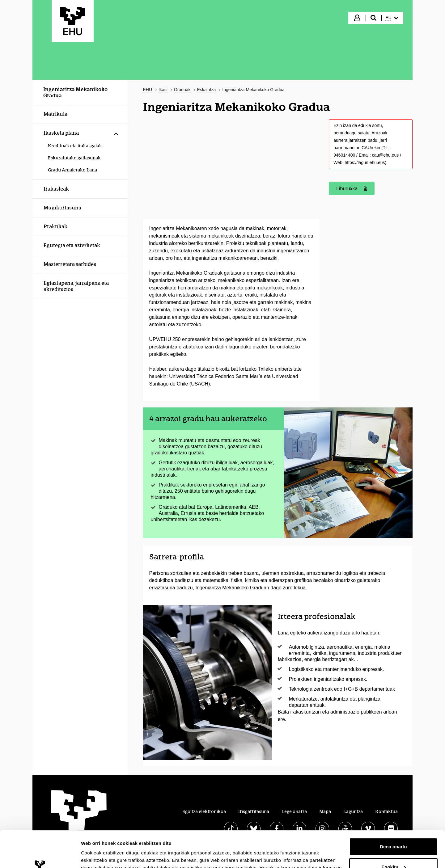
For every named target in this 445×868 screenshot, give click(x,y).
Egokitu (394, 830)
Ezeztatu (394, 851)
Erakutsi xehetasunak (105, 856)
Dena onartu (393, 810)
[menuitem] (392, 18)
